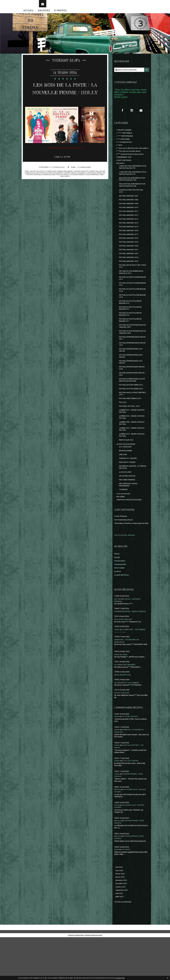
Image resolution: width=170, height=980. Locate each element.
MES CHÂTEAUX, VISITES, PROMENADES (129, 521)
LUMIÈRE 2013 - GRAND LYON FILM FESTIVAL (131, 461)
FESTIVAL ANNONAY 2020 (130, 263)
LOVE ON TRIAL (121, 695)
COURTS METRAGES (125, 170)
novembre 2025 (122, 925)
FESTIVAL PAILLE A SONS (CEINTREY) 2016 (129, 423)
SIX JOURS (126, 890)
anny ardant (72, 190)
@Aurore (118, 861)
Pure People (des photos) (125, 558)
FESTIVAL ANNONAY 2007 (130, 209)
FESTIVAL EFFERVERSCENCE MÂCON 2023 (131, 369)
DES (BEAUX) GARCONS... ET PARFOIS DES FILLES (131, 502)
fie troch (78, 194)
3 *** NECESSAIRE (124, 144)
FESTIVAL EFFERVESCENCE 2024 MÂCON (132, 382)
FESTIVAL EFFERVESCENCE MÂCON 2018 (130, 395)
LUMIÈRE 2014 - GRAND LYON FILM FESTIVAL (131, 468)
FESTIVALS (121, 173)
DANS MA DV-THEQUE (128, 497)
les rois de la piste (39, 190)
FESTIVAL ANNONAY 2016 (130, 246)
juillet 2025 (120, 939)
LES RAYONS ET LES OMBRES (127, 724)
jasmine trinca (79, 192)
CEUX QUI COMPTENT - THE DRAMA (131, 670)
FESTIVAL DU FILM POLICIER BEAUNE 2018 (131, 310)
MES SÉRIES (121, 534)
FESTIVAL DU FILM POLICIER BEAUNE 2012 (131, 297)
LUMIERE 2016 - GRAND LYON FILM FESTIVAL (131, 448)
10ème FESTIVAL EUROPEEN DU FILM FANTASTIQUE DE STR (132, 177)
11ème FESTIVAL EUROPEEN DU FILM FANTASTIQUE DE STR (132, 184)
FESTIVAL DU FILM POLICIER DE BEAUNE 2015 (132, 330)
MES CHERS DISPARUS (128, 516)
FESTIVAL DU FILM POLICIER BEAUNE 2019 (131, 317)
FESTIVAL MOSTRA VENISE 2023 (132, 417)
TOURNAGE (124, 527)
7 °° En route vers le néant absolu (130, 160)
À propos (60, 14)
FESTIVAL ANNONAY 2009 (130, 217)
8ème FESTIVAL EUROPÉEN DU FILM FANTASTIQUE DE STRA (132, 190)
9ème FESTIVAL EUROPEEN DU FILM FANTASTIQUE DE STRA (132, 197)
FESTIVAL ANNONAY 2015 (130, 242)
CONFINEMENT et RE (125, 167)
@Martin (118, 830)
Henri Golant (120, 608)
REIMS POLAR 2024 (127, 473)
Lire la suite (63, 176)
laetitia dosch (48, 192)
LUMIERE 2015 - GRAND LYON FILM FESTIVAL (131, 442)
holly (70, 194)
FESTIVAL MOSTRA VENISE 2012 (132, 413)
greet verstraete (70, 195)
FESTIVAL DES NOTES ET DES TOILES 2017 (131, 285)
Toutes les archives (124, 945)
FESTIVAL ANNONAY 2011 (130, 225)
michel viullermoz (63, 192)
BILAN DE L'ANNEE (127, 485)
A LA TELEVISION (126, 480)
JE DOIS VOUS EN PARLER (127, 477)
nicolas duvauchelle (32, 192)
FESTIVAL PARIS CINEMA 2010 (131, 428)
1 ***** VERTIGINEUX (125, 138)
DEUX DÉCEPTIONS (123, 716)
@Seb (117, 890)
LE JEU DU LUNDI (126, 508)
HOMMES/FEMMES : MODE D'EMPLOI (131, 652)
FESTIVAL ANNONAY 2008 (130, 213)
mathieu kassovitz (86, 190)
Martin (117, 758)
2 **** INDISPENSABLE (126, 141)
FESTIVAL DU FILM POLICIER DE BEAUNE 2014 (132, 323)
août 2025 (119, 936)
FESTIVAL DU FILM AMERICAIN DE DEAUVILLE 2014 (133, 291)
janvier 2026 (120, 918)
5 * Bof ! (120, 151)
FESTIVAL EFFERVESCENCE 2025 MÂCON (132, 388)
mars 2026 (120, 912)
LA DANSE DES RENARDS (125, 705)
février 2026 (120, 915)
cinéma (63, 190)
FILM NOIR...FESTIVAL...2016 (130, 436)
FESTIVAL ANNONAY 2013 (130, 234)
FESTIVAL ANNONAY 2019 (130, 258)
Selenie (117, 771)
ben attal (99, 190)
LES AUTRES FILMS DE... (129, 512)
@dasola (118, 877)
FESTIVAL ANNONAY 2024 (130, 275)
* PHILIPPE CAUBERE (125, 135)
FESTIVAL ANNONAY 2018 (130, 254)
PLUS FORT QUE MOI (124, 660)
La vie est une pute (124, 531)
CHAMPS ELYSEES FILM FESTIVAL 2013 (133, 203)
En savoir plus (120, 978)
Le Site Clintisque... (122, 554)
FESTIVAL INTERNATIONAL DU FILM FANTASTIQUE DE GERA (132, 408)
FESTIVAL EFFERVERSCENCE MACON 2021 (131, 362)
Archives (44, 14)
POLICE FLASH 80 (122, 734)
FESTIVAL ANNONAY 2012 (130, 229)
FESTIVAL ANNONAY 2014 (130, 238)
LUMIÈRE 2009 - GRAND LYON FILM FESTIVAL (131, 455)
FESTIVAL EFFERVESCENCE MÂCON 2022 (130, 401)
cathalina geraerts (91, 194)
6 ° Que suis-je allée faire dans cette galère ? (130, 156)
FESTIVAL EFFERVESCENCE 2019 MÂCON (132, 375)
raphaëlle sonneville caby (56, 194)
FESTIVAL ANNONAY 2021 (130, 267)
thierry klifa (54, 190)
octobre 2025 (121, 929)
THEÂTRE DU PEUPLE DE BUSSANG (131, 538)
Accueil (29, 14)
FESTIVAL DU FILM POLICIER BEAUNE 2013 (131, 304)
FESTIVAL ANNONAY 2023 (130, 271)
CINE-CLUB (124, 489)
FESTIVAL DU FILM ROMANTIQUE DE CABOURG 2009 (133, 356)
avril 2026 (119, 908)
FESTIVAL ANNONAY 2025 (130, 279)
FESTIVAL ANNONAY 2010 (130, 221)
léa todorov (38, 194)
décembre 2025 (122, 922)
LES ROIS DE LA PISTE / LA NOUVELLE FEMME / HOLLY (65, 99)
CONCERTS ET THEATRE (129, 493)
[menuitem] (29, 14)
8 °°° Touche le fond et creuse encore (132, 163)
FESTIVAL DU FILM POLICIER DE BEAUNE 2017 (132, 343)
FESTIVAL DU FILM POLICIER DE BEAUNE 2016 (132, 336)
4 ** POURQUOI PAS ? (57, 186)
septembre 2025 (122, 932)
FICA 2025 (123, 432)
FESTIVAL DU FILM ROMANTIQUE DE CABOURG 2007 (133, 349)
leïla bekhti (91, 192)
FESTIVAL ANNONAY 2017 (130, 250)
